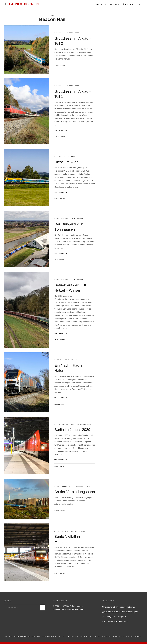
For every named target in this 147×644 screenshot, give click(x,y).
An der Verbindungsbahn (75, 493)
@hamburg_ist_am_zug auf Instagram (119, 608)
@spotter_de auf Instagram (114, 618)
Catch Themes (134, 637)
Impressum (58, 610)
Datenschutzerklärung (74, 610)
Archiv (114, 5)
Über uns (128, 5)
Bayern (58, 34)
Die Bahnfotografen (24, 637)
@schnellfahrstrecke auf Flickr (115, 622)
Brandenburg (68, 425)
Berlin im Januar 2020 (72, 431)
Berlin (57, 425)
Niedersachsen (61, 220)
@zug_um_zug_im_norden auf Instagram (120, 613)
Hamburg (59, 361)
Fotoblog (99, 5)
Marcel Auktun (60, 200)
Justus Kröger (60, 67)
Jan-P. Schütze (59, 261)
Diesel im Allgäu (68, 163)
